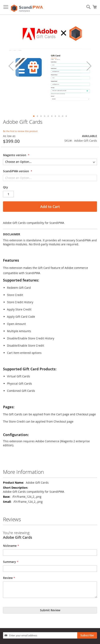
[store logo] (27, 7)
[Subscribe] (87, 635)
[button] (11, 66)
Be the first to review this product (20, 131)
